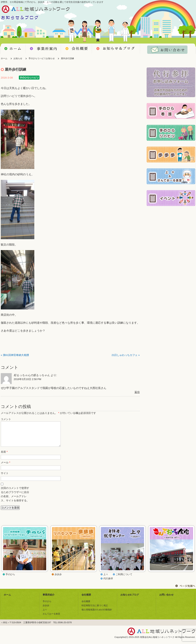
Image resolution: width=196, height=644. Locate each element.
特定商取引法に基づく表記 (95, 610)
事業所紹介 (49, 599)
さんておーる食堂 (51, 618)
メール (5, 467)
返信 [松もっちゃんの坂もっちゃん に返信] (137, 392)
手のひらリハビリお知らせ (42, 58)
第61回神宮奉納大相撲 (16, 355)
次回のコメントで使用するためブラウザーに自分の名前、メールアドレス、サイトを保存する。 (15, 499)
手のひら (10, 579)
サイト (5, 478)
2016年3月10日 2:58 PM (27, 379)
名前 (4, 457)
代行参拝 (108, 583)
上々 (106, 579)
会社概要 (86, 599)
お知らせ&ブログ (130, 599)
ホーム (4, 58)
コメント (6, 419)
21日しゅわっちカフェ (124, 355)
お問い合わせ (166, 599)
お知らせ (18, 58)
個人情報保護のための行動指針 (97, 614)
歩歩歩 (58, 579)
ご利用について (124, 579)
